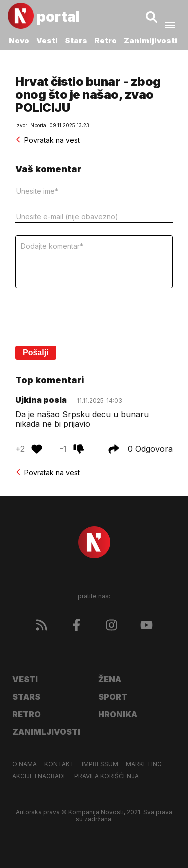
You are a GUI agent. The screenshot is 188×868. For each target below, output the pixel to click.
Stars (76, 40)
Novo (19, 40)
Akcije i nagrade (39, 776)
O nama (24, 764)
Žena (110, 679)
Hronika (118, 714)
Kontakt (59, 764)
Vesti (47, 40)
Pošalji (36, 353)
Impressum (100, 764)
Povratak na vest (47, 140)
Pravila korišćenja (107, 776)
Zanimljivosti (151, 40)
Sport (113, 697)
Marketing (144, 764)
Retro (106, 40)
